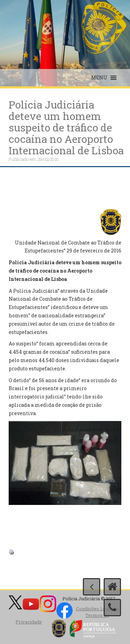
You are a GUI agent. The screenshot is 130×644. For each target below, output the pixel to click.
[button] (99, 78)
